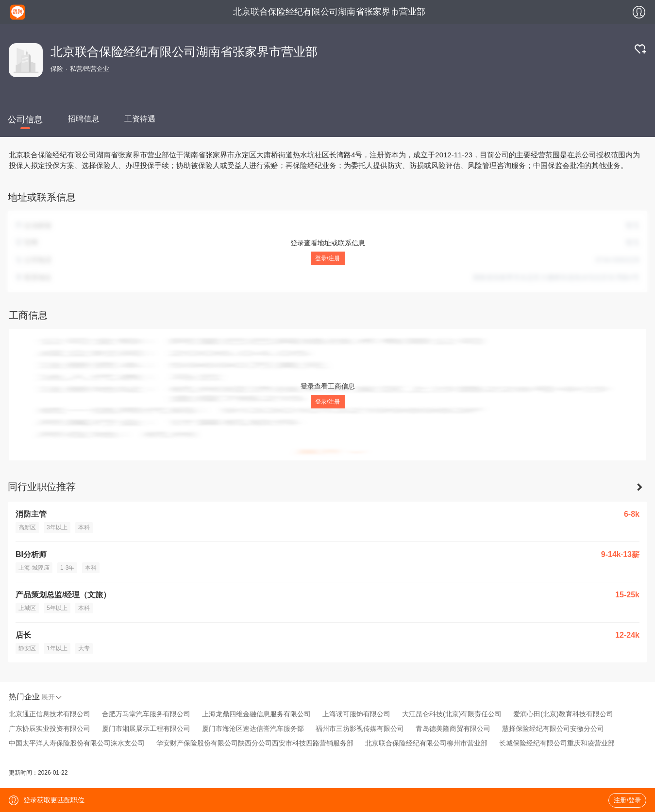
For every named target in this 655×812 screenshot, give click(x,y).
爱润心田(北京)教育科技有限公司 (563, 714)
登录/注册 (327, 258)
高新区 (27, 527)
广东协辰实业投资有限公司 (50, 728)
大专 (84, 648)
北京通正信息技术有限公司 (50, 714)
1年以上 (57, 648)
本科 (84, 527)
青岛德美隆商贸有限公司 (453, 728)
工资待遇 (140, 119)
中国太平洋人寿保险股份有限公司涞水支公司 (77, 743)
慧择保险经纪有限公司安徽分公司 (553, 728)
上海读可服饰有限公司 (356, 714)
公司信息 (25, 119)
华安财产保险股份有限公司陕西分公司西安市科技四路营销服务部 (255, 743)
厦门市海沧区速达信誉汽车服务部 (253, 728)
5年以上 (57, 608)
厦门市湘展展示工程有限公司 (146, 728)
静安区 (27, 648)
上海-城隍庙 (34, 568)
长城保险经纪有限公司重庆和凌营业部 (557, 743)
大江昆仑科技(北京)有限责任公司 (452, 714)
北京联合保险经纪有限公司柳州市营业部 (426, 743)
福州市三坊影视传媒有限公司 (360, 728)
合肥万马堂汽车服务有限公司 (146, 714)
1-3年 (67, 568)
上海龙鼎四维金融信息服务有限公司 (256, 714)
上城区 (27, 608)
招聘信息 (84, 119)
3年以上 (57, 527)
